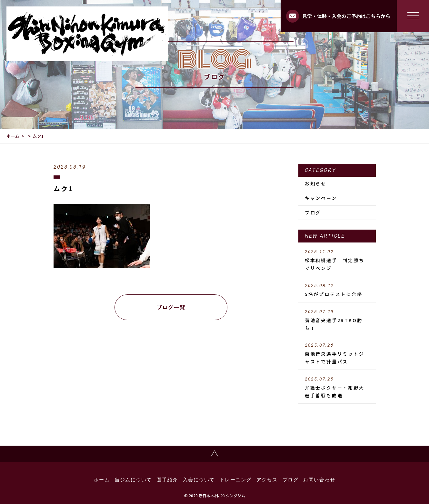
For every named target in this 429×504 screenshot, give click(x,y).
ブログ (313, 212)
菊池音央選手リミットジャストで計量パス (337, 354)
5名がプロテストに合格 (337, 290)
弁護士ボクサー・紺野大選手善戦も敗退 (337, 388)
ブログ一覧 (171, 307)
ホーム (13, 136)
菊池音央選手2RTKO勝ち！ (337, 320)
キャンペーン (321, 198)
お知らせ (316, 183)
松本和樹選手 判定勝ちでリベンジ (337, 260)
